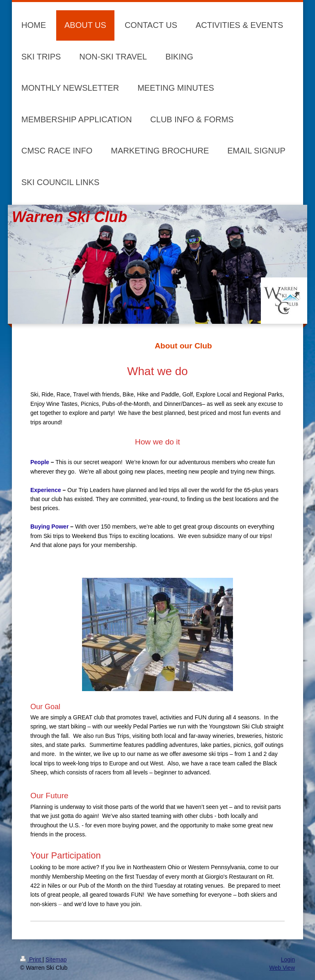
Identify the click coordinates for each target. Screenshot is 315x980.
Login (288, 959)
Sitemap (56, 959)
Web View (282, 968)
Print (31, 959)
